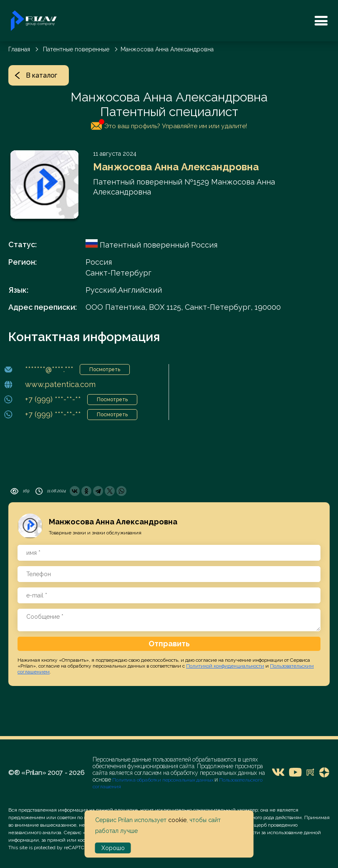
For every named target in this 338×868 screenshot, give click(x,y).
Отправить (169, 644)
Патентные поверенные (76, 49)
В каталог (36, 75)
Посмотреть (105, 369)
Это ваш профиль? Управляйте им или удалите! (169, 124)
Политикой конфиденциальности (225, 666)
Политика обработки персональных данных (163, 780)
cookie (177, 820)
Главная (19, 49)
